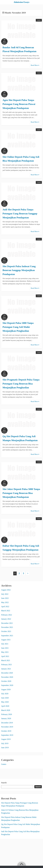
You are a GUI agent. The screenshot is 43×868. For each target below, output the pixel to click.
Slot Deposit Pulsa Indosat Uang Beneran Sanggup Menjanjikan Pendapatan (19, 270)
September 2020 (7, 685)
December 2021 (7, 623)
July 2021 (5, 644)
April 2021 (5, 656)
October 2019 (6, 731)
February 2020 (7, 714)
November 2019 (7, 727)
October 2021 (6, 631)
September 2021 (7, 636)
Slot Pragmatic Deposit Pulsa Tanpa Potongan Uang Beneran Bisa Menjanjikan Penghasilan (21, 384)
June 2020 (5, 698)
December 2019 (7, 723)
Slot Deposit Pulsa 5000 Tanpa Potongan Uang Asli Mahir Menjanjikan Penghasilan (18, 327)
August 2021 (6, 640)
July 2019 (5, 743)
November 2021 (7, 627)
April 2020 (5, 706)
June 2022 (5, 598)
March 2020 (6, 710)
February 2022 (7, 615)
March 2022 (6, 611)
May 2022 (5, 602)
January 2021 (6, 669)
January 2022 (6, 619)
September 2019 (7, 735)
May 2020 (5, 702)
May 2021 (5, 652)
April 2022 (5, 607)
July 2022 (5, 594)
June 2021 (5, 648)
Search (4, 783)
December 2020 (7, 673)
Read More (35, 65)
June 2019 (5, 748)
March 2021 (6, 660)
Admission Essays (21, 2)
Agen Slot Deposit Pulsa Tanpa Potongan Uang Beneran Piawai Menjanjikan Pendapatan (19, 104)
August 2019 (6, 739)
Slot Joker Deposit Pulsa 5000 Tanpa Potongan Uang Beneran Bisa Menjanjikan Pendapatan (21, 493)
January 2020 (6, 718)
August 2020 (6, 690)
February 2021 (7, 665)
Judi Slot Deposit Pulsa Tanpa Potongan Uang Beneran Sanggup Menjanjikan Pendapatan (20, 213)
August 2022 (6, 590)
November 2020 (7, 677)
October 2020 (6, 681)
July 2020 (5, 694)
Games (39, 20)
